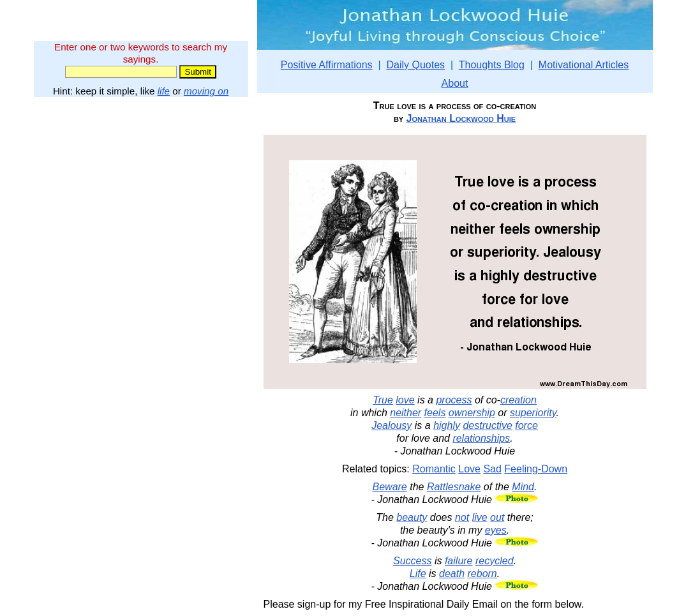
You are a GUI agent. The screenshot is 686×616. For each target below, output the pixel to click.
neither (406, 413)
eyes (496, 530)
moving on (206, 91)
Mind (523, 487)
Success (412, 561)
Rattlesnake (454, 487)
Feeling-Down (536, 469)
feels (435, 413)
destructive (487, 425)
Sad (492, 469)
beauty (412, 517)
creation (518, 400)
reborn (482, 574)
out (497, 517)
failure (459, 561)
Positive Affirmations (327, 65)
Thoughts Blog (492, 65)
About (455, 83)
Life (418, 574)
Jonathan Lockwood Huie (461, 118)
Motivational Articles (584, 65)
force (526, 425)
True (383, 400)
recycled (495, 561)
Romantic (434, 469)
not (462, 517)
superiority (533, 413)
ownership (472, 413)
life (164, 91)
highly (447, 425)
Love (469, 469)
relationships (481, 438)
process (454, 400)
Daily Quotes (415, 65)
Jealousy (391, 425)
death (452, 574)
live (480, 517)
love (405, 400)
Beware (390, 487)
